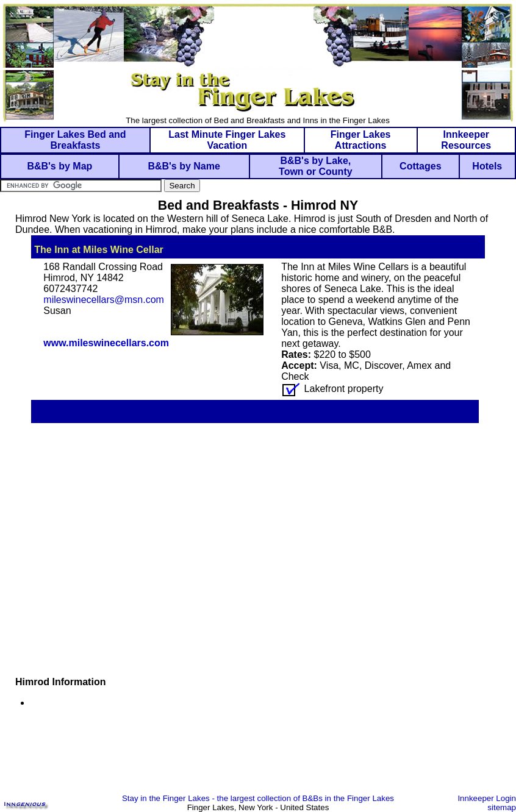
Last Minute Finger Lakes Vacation (227, 140)
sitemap (502, 807)
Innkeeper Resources (466, 140)
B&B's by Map (59, 166)
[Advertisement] (258, 758)
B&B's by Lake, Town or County (316, 166)
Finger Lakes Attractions (361, 140)
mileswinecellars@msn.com (104, 300)
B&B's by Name (184, 166)
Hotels (487, 166)
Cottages (420, 166)
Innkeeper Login (487, 798)
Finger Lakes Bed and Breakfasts (75, 140)
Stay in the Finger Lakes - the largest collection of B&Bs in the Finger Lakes (258, 798)
